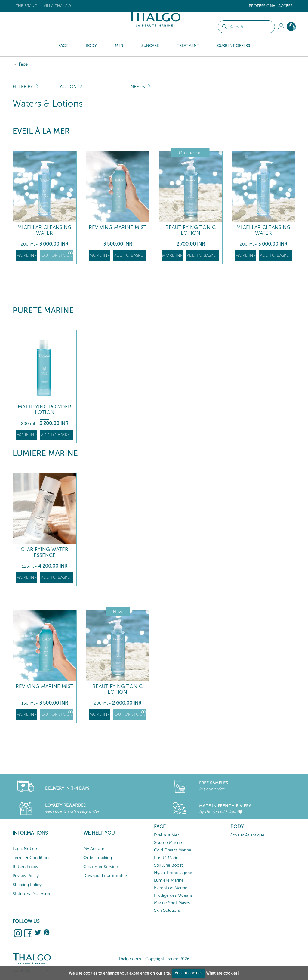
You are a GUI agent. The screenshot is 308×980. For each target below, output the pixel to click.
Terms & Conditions (31, 858)
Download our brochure (106, 876)
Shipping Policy (27, 885)
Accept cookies (188, 973)
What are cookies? (223, 973)
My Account (95, 849)
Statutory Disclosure (32, 894)
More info (27, 255)
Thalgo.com (130, 959)
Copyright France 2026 (167, 959)
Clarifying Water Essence (45, 552)
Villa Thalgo (57, 6)
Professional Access (271, 6)
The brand (27, 6)
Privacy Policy (26, 876)
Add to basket (130, 255)
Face (23, 64)
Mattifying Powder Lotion (45, 409)
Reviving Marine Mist (118, 227)
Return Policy (25, 867)
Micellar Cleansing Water (45, 230)
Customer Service (101, 867)
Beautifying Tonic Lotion (191, 230)
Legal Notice (25, 849)
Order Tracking (98, 858)
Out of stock (57, 254)
